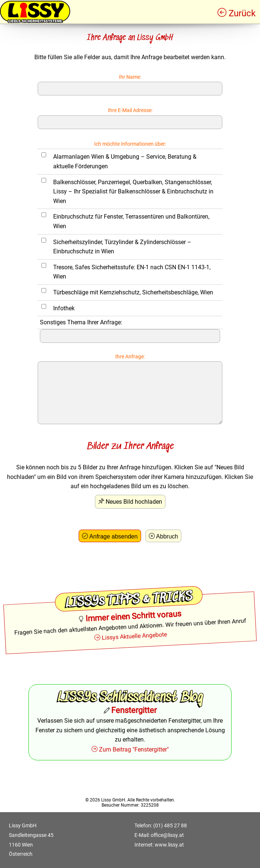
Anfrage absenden (114, 536)
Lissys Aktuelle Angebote (135, 636)
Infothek (64, 308)
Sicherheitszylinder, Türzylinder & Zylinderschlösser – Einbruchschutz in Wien (122, 247)
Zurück (242, 13)
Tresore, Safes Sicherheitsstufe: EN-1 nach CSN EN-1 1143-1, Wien (132, 272)
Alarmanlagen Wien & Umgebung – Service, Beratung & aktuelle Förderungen (125, 161)
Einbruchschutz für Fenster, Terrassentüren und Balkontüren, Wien (131, 221)
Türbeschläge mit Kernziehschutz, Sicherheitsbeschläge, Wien (133, 292)
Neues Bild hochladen (134, 502)
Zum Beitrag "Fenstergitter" (134, 749)
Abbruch (167, 536)
